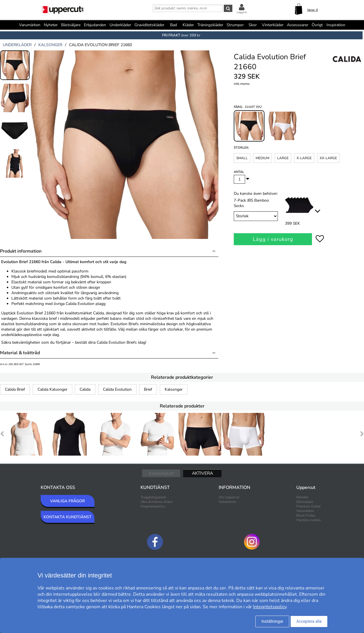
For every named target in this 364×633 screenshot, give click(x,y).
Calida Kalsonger (52, 389)
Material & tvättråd (20, 353)
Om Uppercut (229, 497)
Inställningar (272, 621)
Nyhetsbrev (227, 502)
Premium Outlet (308, 506)
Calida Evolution (117, 389)
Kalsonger (174, 389)
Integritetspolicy (153, 506)
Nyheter (51, 25)
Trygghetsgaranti (153, 497)
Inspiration (336, 25)
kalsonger (50, 45)
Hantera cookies (309, 520)
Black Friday (306, 515)
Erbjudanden (95, 25)
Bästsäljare (71, 25)
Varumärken (30, 25)
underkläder (17, 45)
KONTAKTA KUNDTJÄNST (68, 517)
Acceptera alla (309, 621)
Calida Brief (15, 389)
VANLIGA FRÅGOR (67, 501)
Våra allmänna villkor (157, 502)
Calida (85, 389)
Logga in (242, 12)
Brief (148, 389)
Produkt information (21, 251)
